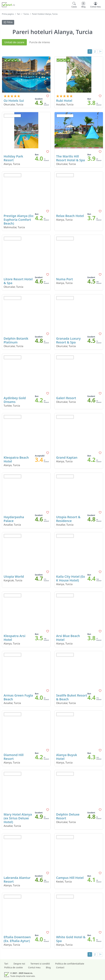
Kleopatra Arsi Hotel (15, 638)
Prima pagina (8, 14)
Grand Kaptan (67, 457)
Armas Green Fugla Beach (18, 697)
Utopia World (14, 576)
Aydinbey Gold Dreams (15, 400)
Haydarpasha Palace (14, 519)
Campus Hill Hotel (70, 878)
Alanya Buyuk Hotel (67, 757)
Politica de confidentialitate (70, 964)
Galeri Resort (66, 398)
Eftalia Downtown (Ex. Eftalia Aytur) (17, 939)
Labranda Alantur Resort (17, 880)
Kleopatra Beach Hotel (16, 459)
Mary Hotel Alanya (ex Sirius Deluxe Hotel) (18, 818)
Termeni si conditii (40, 964)
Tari (19, 14)
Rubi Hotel (64, 101)
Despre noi (19, 964)
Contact (60, 967)
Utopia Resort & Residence (68, 519)
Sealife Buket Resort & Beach (72, 697)
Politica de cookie (13, 967)
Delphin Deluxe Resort (68, 816)
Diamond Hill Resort (14, 757)
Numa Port (64, 279)
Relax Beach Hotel (70, 216)
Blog (48, 967)
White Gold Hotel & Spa (71, 939)
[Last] (100, 51)
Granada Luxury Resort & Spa (68, 340)
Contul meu (34, 967)
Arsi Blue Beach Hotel (68, 638)
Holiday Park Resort (13, 158)
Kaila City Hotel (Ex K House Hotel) (71, 578)
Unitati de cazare (14, 42)
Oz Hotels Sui (14, 101)
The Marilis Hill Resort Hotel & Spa (70, 158)
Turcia (26, 14)
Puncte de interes (40, 42)
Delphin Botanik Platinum (16, 340)
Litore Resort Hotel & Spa (18, 281)
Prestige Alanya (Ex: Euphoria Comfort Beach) (19, 220)
